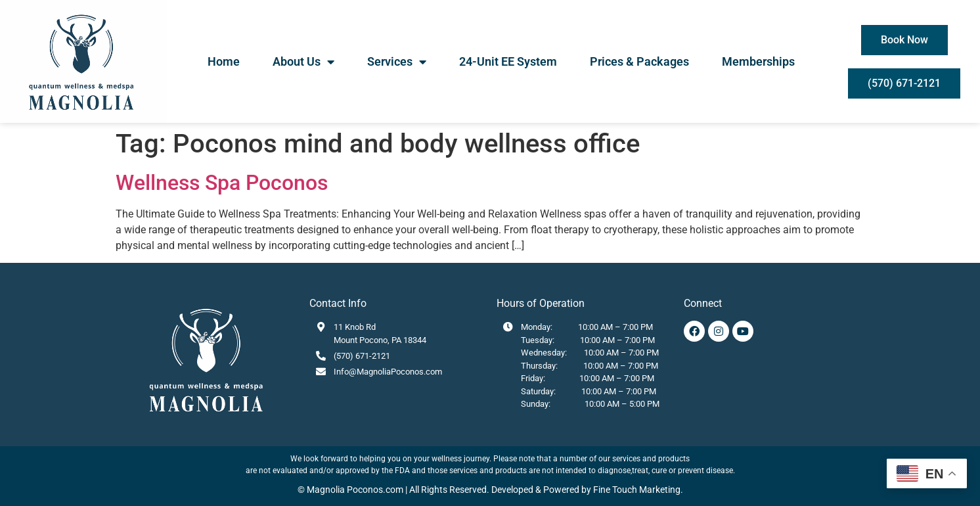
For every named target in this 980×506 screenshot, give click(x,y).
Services (397, 62)
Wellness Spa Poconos (222, 183)
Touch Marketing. (647, 490)
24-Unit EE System (508, 61)
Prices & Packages (639, 61)
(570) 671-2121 (362, 356)
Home (224, 61)
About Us (303, 62)
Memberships (758, 61)
